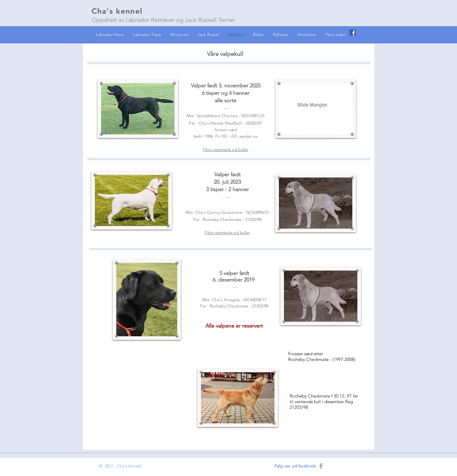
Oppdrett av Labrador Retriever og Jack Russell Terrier (163, 20)
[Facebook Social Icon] (353, 33)
